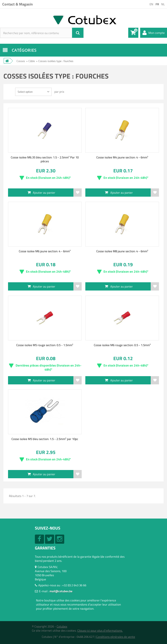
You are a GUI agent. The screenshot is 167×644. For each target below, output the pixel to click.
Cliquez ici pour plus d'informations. (100, 630)
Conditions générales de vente (116, 637)
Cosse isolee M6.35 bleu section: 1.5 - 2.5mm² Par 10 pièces (45, 159)
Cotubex (62, 626)
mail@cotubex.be (61, 591)
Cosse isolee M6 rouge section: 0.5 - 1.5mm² (122, 345)
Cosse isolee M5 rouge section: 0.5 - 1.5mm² (45, 345)
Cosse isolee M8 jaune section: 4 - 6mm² (122, 251)
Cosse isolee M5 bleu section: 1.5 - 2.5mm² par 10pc (45, 439)
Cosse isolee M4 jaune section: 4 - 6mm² (122, 157)
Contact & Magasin (18, 4)
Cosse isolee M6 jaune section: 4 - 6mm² (45, 251)
